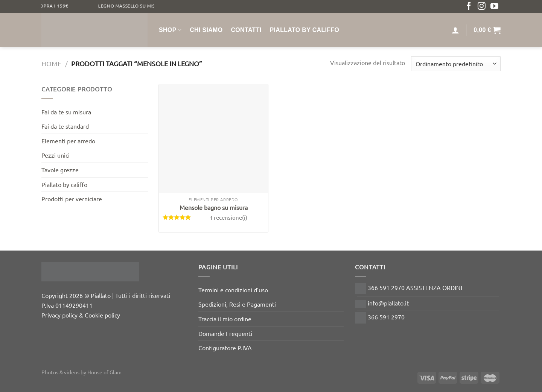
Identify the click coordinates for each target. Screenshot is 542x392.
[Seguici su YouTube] (494, 7)
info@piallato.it (382, 303)
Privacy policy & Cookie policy (81, 315)
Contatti (246, 30)
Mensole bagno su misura (214, 207)
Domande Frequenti (225, 333)
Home (51, 63)
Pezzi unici (56, 155)
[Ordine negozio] (456, 64)
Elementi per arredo (68, 141)
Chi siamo (206, 30)
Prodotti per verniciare (72, 199)
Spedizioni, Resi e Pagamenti (237, 304)
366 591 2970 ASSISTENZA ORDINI (409, 287)
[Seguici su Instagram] (482, 7)
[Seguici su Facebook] (469, 7)
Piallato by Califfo (305, 30)
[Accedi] (455, 30)
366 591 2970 (380, 317)
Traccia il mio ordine (225, 319)
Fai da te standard (65, 126)
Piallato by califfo (64, 184)
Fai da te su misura (66, 112)
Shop (170, 30)
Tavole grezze (60, 170)
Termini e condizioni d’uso (233, 290)
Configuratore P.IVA (225, 348)
